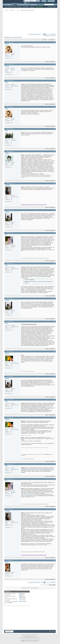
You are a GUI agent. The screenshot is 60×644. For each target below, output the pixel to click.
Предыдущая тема (26, 588)
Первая (38, 34)
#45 (54, 129)
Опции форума (25, 7)
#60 (54, 560)
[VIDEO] (21, 598)
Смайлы (21, 595)
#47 (54, 183)
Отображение (51, 40)
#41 (54, 42)
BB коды (21, 593)
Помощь (44, 1)
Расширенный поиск (52, 7)
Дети (18, 10)
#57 (54, 464)
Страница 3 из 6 (32, 34)
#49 (54, 233)
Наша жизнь (12, 10)
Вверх (54, 585)
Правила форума (23, 601)
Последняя (53, 34)
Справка (15, 7)
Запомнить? (28, 3)
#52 (54, 321)
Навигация (32, 7)
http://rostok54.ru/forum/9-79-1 (28, 494)
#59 (54, 509)
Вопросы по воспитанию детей (15, 37)
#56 (54, 417)
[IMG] (20, 596)
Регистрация (51, 1)
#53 (54, 351)
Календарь (19, 7)
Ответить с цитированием (49, 62)
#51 (54, 298)
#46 (54, 151)
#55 (54, 399)
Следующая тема (34, 588)
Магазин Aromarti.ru (24, 5)
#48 (54, 210)
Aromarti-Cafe (33, 5)
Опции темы (45, 40)
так (28, 441)
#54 (54, 376)
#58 (54, 479)
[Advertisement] (32, 22)
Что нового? (8, 5)
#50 (54, 263)
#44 (54, 107)
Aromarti (31, 640)
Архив (50, 631)
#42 (54, 64)
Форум (15, 5)
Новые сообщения (8, 7)
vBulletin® (30, 637)
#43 (54, 80)
